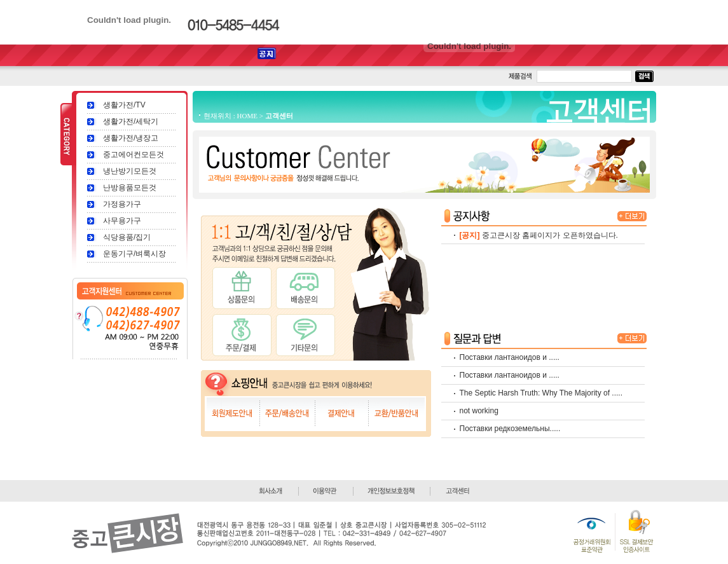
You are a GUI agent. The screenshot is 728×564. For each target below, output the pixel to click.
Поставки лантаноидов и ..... (510, 357)
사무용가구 (122, 221)
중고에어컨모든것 (134, 155)
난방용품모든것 (130, 188)
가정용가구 (122, 204)
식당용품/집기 (127, 237)
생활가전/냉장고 (131, 138)
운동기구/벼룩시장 (134, 254)
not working (479, 411)
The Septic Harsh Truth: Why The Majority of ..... (541, 393)
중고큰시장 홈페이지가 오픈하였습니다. (550, 235)
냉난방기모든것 (130, 171)
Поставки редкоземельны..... (510, 429)
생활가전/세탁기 (131, 121)
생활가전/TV (124, 105)
